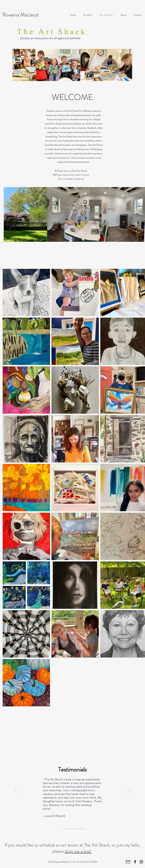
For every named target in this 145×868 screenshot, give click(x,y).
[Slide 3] (65, 829)
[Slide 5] (62, 829)
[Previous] (16, 791)
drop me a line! (78, 851)
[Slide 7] (73, 829)
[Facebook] (135, 862)
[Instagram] (141, 862)
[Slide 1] (70, 829)
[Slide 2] (81, 829)
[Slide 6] (75, 829)
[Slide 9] (67, 829)
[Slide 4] (83, 829)
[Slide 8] (78, 829)
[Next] (129, 791)
